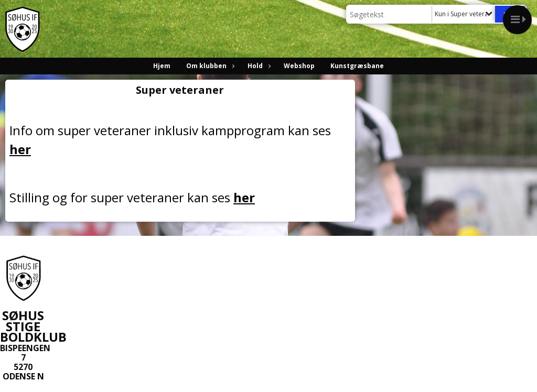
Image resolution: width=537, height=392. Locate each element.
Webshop (299, 66)
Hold (258, 66)
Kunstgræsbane (357, 66)
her (20, 149)
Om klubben (209, 66)
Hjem (162, 66)
